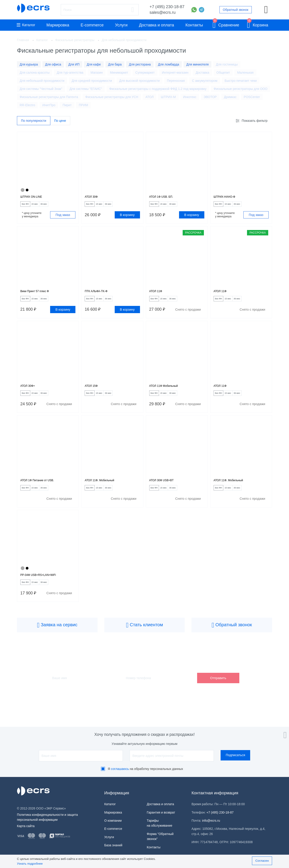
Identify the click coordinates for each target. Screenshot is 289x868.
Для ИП (74, 64)
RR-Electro (27, 105)
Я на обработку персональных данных (145, 769)
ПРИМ (83, 105)
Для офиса (53, 64)
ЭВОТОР (210, 97)
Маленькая (245, 73)
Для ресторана (140, 64)
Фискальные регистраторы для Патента (49, 97)
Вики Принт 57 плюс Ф (39, 295)
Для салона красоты (35, 73)
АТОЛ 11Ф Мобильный (168, 393)
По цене (60, 121)
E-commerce (92, 25)
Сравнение (226, 24)
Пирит (67, 105)
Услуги (121, 25)
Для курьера (29, 64)
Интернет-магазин (175, 73)
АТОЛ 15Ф (93, 393)
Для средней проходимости (92, 81)
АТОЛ (149, 97)
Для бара (115, 64)
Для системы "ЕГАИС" (86, 89)
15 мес (43, 206)
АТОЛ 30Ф (93, 198)
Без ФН (28, 206)
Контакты (194, 25)
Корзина (258, 24)
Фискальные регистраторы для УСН (112, 97)
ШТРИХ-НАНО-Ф (228, 198)
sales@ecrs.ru (162, 12)
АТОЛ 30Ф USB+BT (165, 490)
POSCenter (252, 97)
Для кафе (94, 64)
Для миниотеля (197, 64)
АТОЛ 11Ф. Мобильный (104, 490)
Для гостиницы (227, 64)
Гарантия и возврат (161, 812)
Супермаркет (145, 73)
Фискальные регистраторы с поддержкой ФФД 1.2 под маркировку (158, 89)
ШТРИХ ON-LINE (35, 198)
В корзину (127, 218)
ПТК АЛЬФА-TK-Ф (100, 295)
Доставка (202, 73)
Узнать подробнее (30, 864)
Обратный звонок (236, 10)
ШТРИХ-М (168, 97)
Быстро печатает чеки (241, 81)
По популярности (34, 121)
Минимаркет (119, 73)
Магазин (97, 73)
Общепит (223, 73)
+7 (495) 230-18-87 (167, 7)
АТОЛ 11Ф (158, 295)
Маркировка (58, 25)
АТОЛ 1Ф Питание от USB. (42, 490)
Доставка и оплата (156, 25)
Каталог (26, 25)
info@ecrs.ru (211, 821)
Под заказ (63, 218)
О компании (113, 821)
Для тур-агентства (70, 73)
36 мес (58, 206)
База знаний (113, 845)
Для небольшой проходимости (42, 81)
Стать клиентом (144, 640)
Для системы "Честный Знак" (41, 89)
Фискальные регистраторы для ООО (240, 89)
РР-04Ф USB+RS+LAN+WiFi (44, 588)
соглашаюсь (120, 769)
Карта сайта (26, 826)
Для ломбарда (169, 64)
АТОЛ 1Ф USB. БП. (165, 198)
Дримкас (230, 97)
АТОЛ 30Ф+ (30, 393)
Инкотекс (190, 97)
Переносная (176, 81)
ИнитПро (49, 105)
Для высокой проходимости (139, 81)
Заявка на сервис (57, 640)
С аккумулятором (205, 81)
